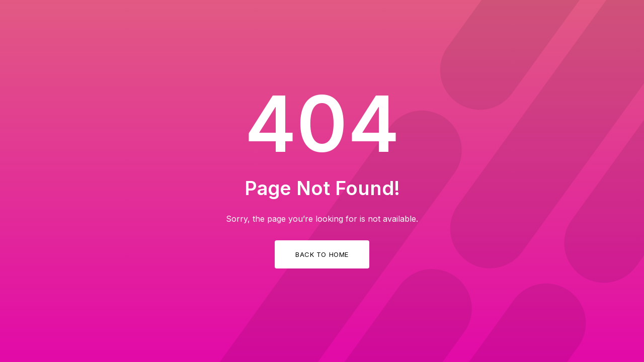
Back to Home (322, 254)
